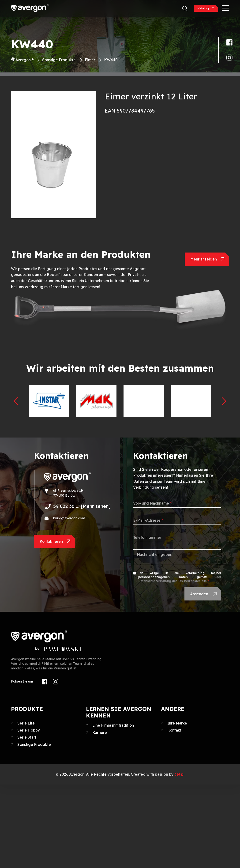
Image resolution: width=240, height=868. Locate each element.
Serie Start (27, 737)
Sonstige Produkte (59, 60)
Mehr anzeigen (204, 259)
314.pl (179, 774)
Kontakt (174, 730)
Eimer (90, 60)
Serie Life (26, 723)
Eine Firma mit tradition (113, 725)
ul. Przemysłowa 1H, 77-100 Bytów (69, 493)
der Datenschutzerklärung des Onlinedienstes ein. (180, 579)
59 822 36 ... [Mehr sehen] (82, 506)
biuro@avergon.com (69, 518)
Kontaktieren (51, 541)
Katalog (204, 8)
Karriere (100, 732)
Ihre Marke (177, 723)
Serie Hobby (29, 730)
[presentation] (16, 401)
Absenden (200, 594)
